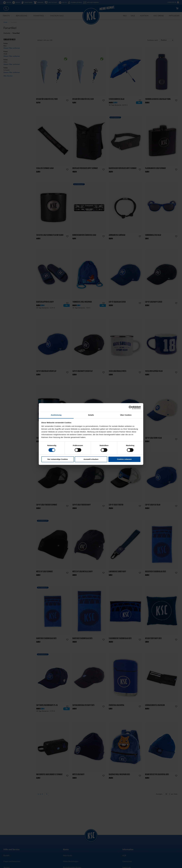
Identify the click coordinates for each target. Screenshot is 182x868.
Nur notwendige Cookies (58, 459)
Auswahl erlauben (91, 459)
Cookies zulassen (124, 459)
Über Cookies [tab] (126, 415)
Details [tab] (91, 415)
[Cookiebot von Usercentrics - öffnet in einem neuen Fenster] (131, 407)
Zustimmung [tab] (56, 415)
